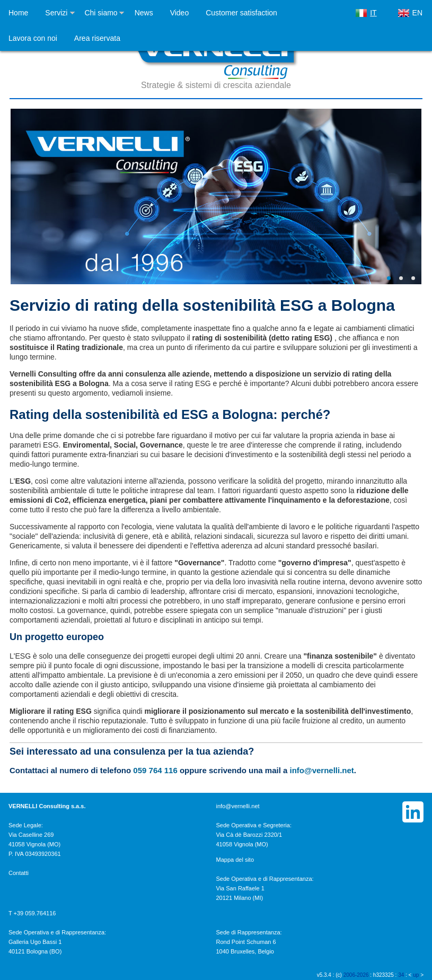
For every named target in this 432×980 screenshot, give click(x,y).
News (144, 13)
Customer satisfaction (241, 13)
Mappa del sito (235, 860)
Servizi (56, 13)
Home (18, 13)
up (416, 975)
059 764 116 (155, 770)
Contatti (19, 873)
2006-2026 (356, 975)
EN (417, 13)
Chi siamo (101, 13)
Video (180, 13)
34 (401, 975)
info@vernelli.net (322, 770)
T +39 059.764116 (32, 913)
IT (373, 13)
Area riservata (97, 38)
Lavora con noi (33, 38)
